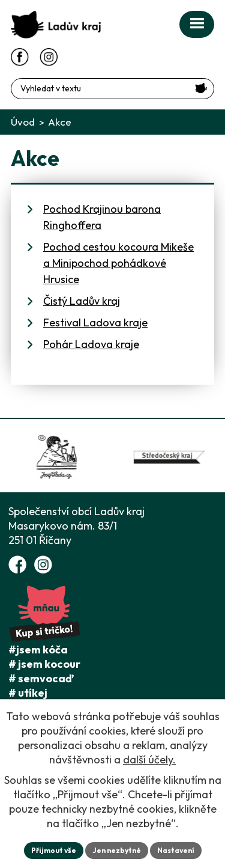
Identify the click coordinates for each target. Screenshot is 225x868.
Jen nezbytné (117, 850)
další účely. (149, 759)
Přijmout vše (54, 850)
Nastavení (176, 850)
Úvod (23, 122)
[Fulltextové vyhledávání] (112, 89)
